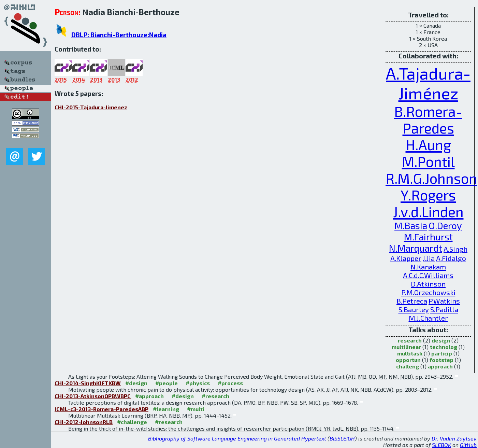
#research (215, 396)
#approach (149, 396)
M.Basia (411, 226)
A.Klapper (406, 258)
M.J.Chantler (428, 318)
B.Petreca (412, 301)
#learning (166, 409)
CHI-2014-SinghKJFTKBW (88, 383)
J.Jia (429, 258)
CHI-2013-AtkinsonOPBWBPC (93, 396)
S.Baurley (414, 309)
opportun (408, 360)
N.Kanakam (428, 267)
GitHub (468, 445)
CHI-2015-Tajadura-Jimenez (91, 107)
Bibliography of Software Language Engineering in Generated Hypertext (237, 438)
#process (230, 383)
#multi (196, 409)
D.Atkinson (428, 284)
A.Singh (455, 249)
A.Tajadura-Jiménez (428, 83)
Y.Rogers (428, 195)
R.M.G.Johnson (431, 178)
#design (136, 383)
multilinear (406, 347)
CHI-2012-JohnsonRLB (84, 422)
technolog (444, 347)
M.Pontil (428, 161)
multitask (410, 353)
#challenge (132, 422)
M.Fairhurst (428, 237)
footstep (441, 360)
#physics (198, 383)
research (410, 340)
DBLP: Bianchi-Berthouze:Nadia (119, 35)
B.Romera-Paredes (428, 120)
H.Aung (428, 145)
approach (440, 366)
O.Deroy (445, 226)
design (441, 340)
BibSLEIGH (342, 438)
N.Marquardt (416, 248)
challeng (408, 366)
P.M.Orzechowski (428, 292)
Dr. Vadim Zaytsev (454, 438)
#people (166, 383)
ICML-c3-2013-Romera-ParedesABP (102, 409)
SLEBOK (441, 445)
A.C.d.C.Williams (428, 275)
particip (442, 353)
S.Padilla (444, 309)
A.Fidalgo (451, 258)
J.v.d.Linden (428, 212)
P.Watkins (444, 301)
